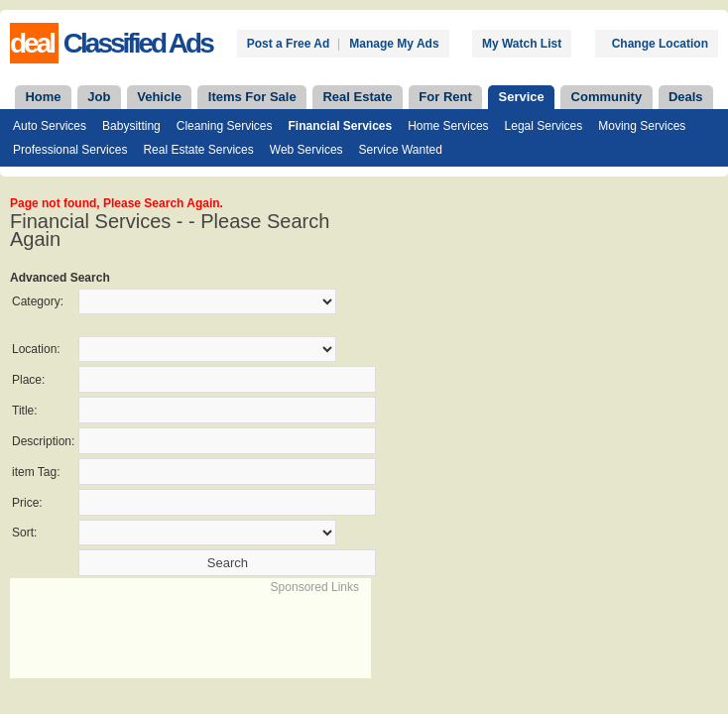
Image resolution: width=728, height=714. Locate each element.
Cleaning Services (225, 126)
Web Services (306, 150)
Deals (686, 97)
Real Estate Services (198, 150)
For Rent (445, 97)
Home (43, 97)
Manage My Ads (394, 44)
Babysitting (131, 126)
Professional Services (70, 150)
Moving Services (642, 126)
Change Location (660, 44)
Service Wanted (401, 150)
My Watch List (522, 44)
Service (522, 97)
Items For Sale (252, 97)
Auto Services (50, 126)
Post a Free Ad (289, 44)
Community (607, 97)
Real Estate (357, 97)
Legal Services (544, 126)
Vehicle (159, 97)
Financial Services (340, 126)
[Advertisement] (244, 626)
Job (99, 97)
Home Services (448, 126)
